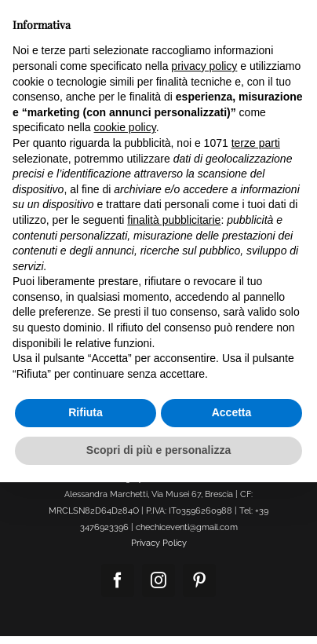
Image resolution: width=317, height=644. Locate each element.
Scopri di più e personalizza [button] (158, 450)
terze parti (256, 143)
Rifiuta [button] (86, 412)
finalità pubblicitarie (174, 220)
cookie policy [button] (125, 127)
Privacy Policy (159, 543)
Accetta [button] (232, 412)
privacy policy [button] (204, 66)
